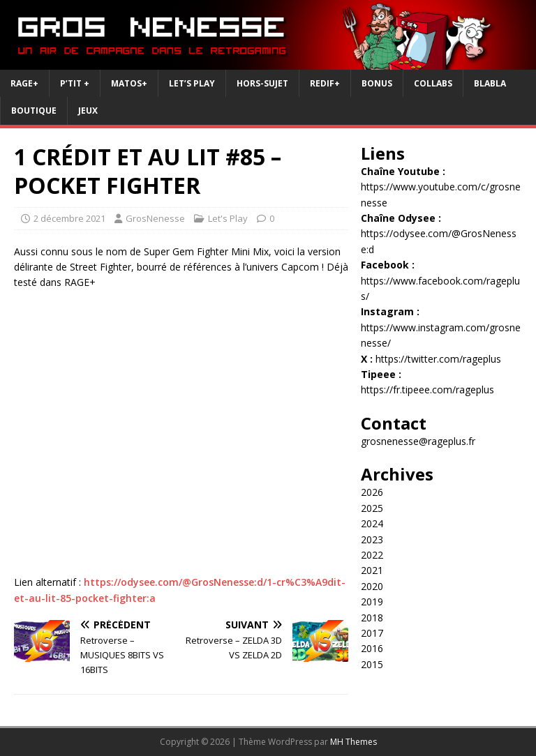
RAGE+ (24, 83)
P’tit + (75, 83)
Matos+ (129, 83)
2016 (372, 648)
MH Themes (353, 742)
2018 (372, 618)
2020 (372, 586)
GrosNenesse (155, 218)
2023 (372, 539)
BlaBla (490, 83)
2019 (372, 602)
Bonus (377, 83)
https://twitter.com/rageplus (438, 359)
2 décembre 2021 (69, 218)
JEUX (88, 111)
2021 (372, 570)
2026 (372, 492)
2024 (372, 523)
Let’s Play (192, 83)
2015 (372, 664)
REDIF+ (325, 83)
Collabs (433, 83)
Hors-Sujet (262, 83)
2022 (372, 555)
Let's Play (228, 218)
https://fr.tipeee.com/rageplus (427, 390)
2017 (372, 633)
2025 (372, 508)
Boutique (34, 111)
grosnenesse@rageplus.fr (418, 441)
